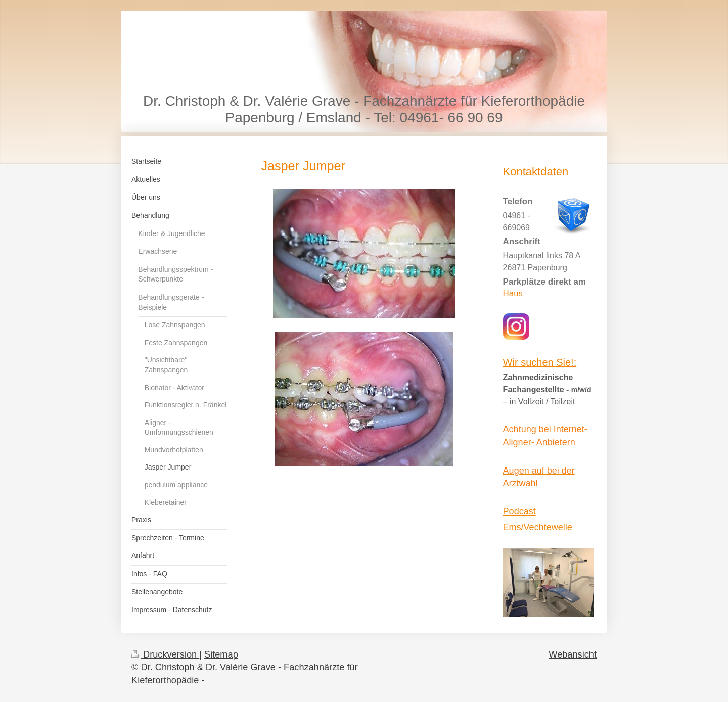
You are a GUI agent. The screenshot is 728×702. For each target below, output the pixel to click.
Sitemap (221, 654)
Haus (513, 293)
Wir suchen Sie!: (540, 362)
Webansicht (573, 654)
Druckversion (165, 654)
